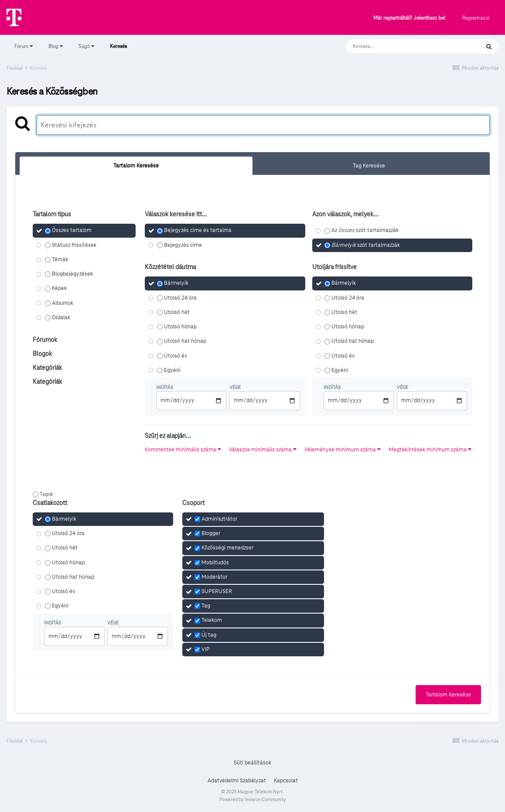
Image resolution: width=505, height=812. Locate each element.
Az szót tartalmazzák (365, 231)
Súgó (86, 46)
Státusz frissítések (74, 245)
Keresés (118, 50)
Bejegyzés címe (183, 245)
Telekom (212, 621)
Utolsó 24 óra (180, 298)
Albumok (63, 303)
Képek (59, 289)
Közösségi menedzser (227, 548)
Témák (60, 259)
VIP (206, 649)
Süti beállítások (252, 763)
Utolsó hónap (180, 327)
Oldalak (61, 317)
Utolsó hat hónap (185, 341)
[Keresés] (404, 46)
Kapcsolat (286, 781)
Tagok (46, 494)
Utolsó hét (177, 312)
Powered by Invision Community (253, 799)
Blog (56, 46)
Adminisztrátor (219, 519)
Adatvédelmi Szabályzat (237, 781)
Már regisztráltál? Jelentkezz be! (409, 18)
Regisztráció (476, 18)
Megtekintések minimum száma (430, 450)
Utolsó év (176, 356)
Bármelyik (176, 283)
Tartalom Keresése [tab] (136, 166)
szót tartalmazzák (366, 245)
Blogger (211, 533)
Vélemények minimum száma (343, 450)
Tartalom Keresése (448, 695)
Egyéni (172, 370)
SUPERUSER (217, 591)
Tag (206, 606)
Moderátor (214, 577)
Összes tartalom (72, 231)
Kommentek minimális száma (183, 450)
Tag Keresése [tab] (369, 166)
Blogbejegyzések (72, 274)
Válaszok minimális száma (263, 450)
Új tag (209, 635)
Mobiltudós (215, 563)
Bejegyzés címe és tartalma (198, 231)
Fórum (24, 46)
